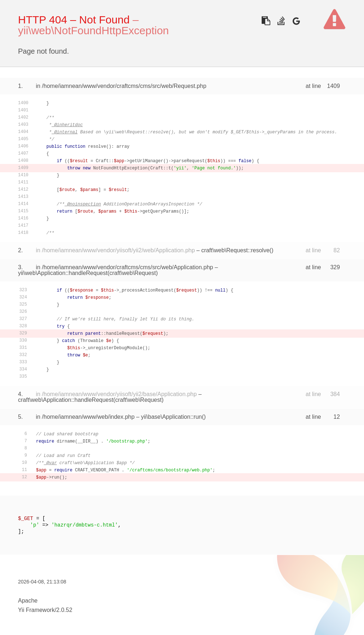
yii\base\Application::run (171, 417)
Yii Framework (36, 610)
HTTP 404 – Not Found (74, 20)
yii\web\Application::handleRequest (63, 273)
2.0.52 (64, 610)
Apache (28, 601)
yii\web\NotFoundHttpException (94, 30)
